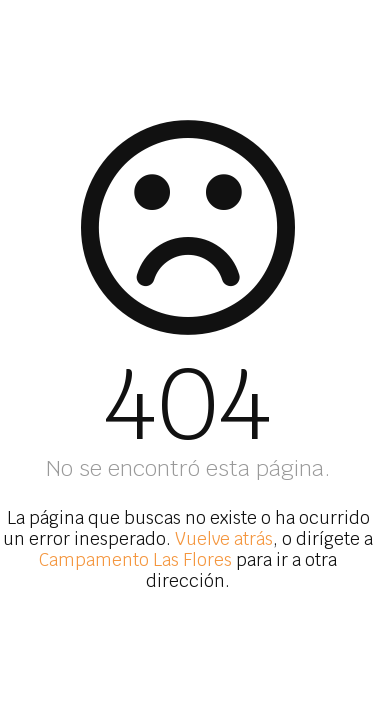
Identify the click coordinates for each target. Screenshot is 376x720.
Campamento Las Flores (135, 560)
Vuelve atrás (224, 539)
